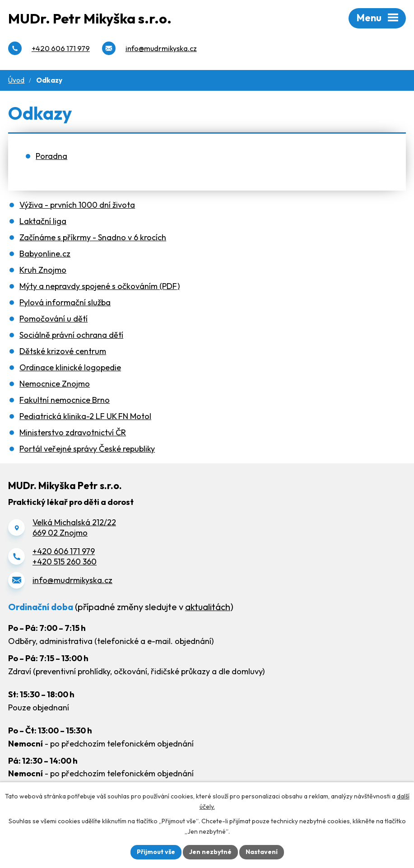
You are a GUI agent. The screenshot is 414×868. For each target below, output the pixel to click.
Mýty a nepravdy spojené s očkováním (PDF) (100, 286)
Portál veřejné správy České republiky (87, 449)
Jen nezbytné (210, 852)
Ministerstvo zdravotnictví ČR (73, 432)
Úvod (16, 80)
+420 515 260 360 (65, 562)
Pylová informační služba (65, 302)
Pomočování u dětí (53, 319)
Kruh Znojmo (43, 270)
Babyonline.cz (45, 254)
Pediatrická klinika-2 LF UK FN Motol (85, 416)
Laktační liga (43, 221)
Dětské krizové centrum (63, 351)
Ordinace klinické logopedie (70, 367)
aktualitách (208, 607)
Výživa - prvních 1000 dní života (77, 205)
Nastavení (262, 852)
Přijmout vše (156, 852)
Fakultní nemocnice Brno (65, 400)
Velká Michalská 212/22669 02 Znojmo (74, 527)
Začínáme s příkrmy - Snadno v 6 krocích (93, 237)
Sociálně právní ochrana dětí (71, 335)
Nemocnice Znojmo (55, 384)
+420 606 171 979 (64, 551)
